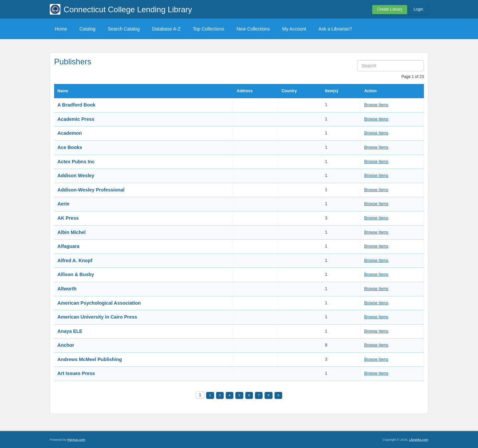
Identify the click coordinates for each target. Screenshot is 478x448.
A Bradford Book (77, 105)
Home (61, 29)
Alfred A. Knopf (75, 261)
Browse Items (376, 105)
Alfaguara (68, 246)
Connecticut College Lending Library (128, 9)
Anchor (66, 345)
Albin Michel (72, 232)
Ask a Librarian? (335, 29)
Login (418, 9)
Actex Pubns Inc (76, 162)
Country (289, 91)
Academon (70, 133)
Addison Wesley (76, 176)
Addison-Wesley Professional (91, 190)
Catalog (87, 29)
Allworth (67, 289)
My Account (294, 29)
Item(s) (331, 91)
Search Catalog (124, 29)
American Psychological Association (99, 303)
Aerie (63, 204)
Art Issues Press (76, 373)
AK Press (68, 218)
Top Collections (209, 29)
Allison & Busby (76, 274)
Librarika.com (419, 440)
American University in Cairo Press (97, 317)
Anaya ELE (70, 331)
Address (245, 91)
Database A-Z (166, 29)
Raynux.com (76, 440)
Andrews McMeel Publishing (90, 359)
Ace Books (70, 147)
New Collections (253, 29)
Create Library (390, 9)
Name (63, 91)
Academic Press (76, 119)
